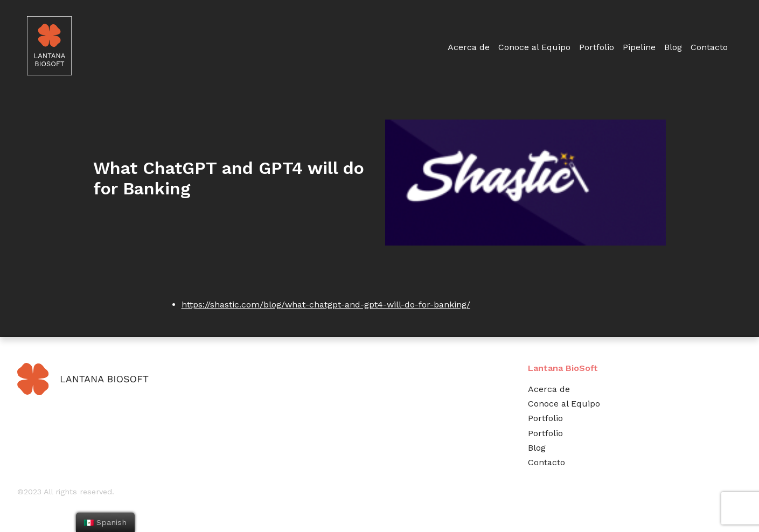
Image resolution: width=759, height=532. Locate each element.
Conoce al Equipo (534, 47)
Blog (673, 47)
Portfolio (597, 47)
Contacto (709, 47)
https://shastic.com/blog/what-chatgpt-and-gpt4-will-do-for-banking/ (326, 304)
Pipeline (639, 47)
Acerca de (469, 47)
